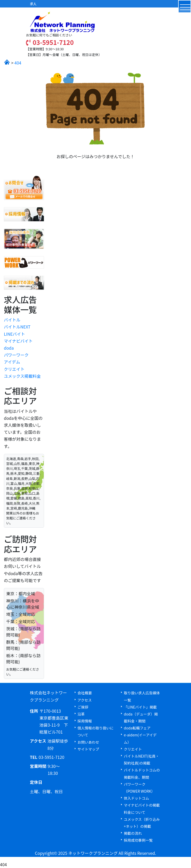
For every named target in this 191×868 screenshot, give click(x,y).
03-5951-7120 (50, 42)
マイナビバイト (18, 341)
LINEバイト (14, 334)
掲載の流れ (133, 833)
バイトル (12, 320)
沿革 (81, 714)
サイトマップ (88, 749)
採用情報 (85, 721)
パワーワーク (16, 355)
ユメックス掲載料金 (22, 376)
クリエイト (14, 369)
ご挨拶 (83, 707)
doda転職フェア (137, 728)
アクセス (85, 700)
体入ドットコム (136, 798)
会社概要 (85, 693)
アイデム (12, 362)
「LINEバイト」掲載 (140, 707)
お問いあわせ (88, 742)
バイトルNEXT (17, 327)
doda (9, 348)
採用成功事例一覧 (138, 840)
